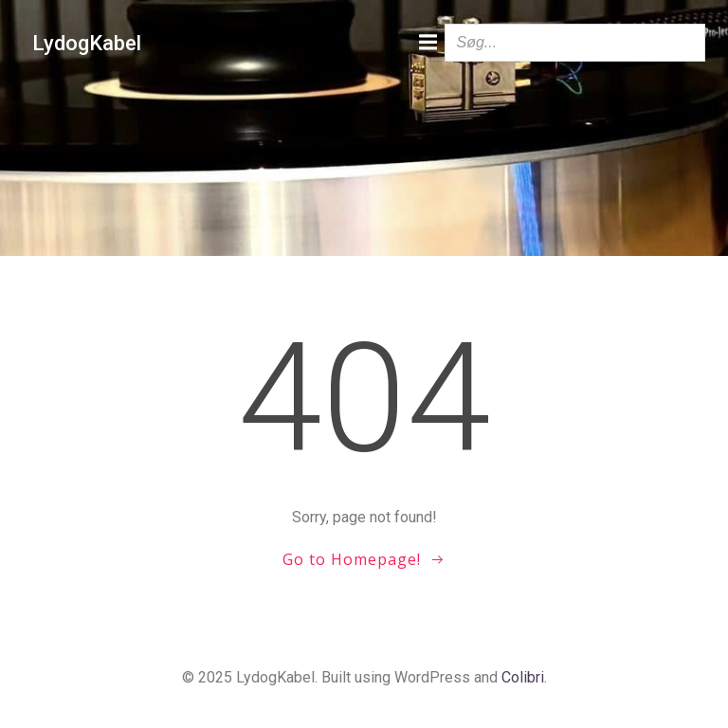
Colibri (523, 677)
